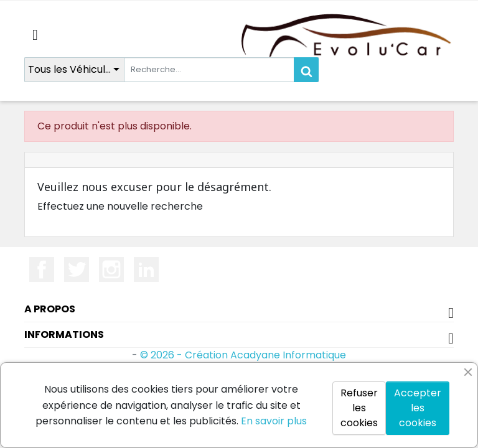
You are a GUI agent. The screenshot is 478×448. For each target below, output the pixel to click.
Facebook (42, 269)
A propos (50, 309)
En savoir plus (274, 421)
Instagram (111, 269)
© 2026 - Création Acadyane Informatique (243, 355)
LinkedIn (146, 269)
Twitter (77, 269)
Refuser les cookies (359, 408)
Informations (64, 334)
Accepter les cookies (418, 408)
